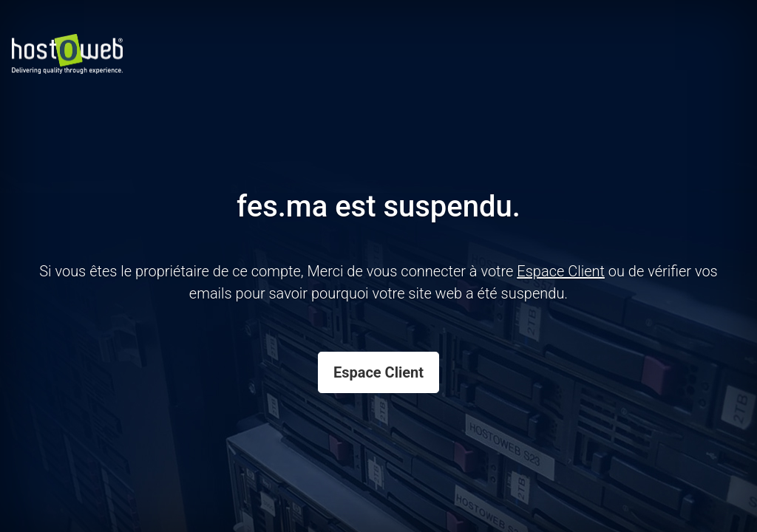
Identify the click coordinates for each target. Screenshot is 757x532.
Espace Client (378, 372)
